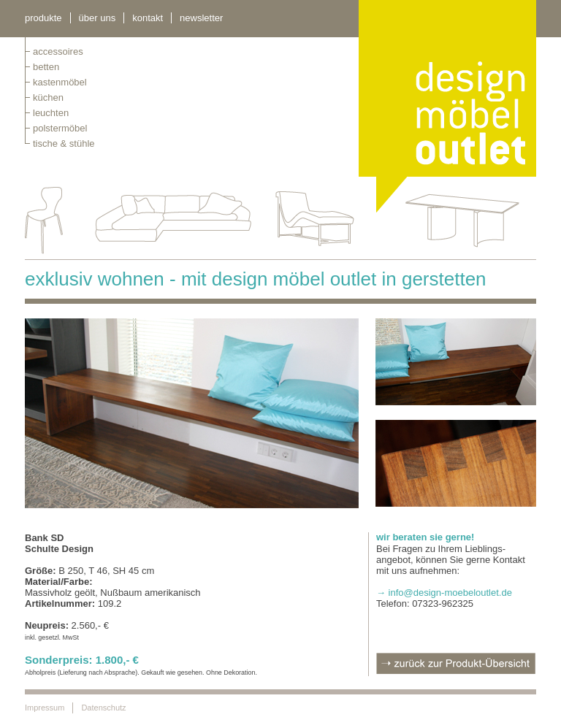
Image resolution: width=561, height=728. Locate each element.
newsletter (201, 18)
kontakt (148, 18)
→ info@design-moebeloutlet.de (444, 593)
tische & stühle (64, 143)
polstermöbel (60, 128)
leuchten (51, 113)
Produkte (43, 18)
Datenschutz (103, 708)
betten (46, 67)
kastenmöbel (60, 82)
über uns (98, 18)
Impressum (45, 708)
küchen (48, 97)
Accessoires (58, 51)
